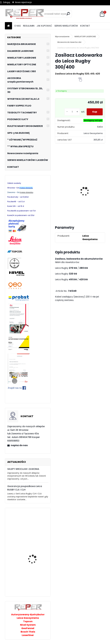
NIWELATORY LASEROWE (85, 37)
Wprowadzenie (62, 37)
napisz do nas (19, 445)
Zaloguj (6, 2)
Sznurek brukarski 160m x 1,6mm (36, 531)
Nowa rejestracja (23, 2)
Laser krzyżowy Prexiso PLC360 (35, 555)
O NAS (18, 26)
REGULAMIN (29, 26)
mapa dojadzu (26, 192)
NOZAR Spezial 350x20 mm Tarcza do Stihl (86, 193)
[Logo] (25, 14)
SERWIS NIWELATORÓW (66, 26)
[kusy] (72, 112)
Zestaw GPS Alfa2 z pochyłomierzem (67, 190)
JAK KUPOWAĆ (44, 26)
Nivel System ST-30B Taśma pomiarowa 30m (36, 576)
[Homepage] (8, 26)
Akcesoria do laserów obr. (70, 42)
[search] (68, 14)
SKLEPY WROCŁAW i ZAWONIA (23, 469)
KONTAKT (85, 26)
